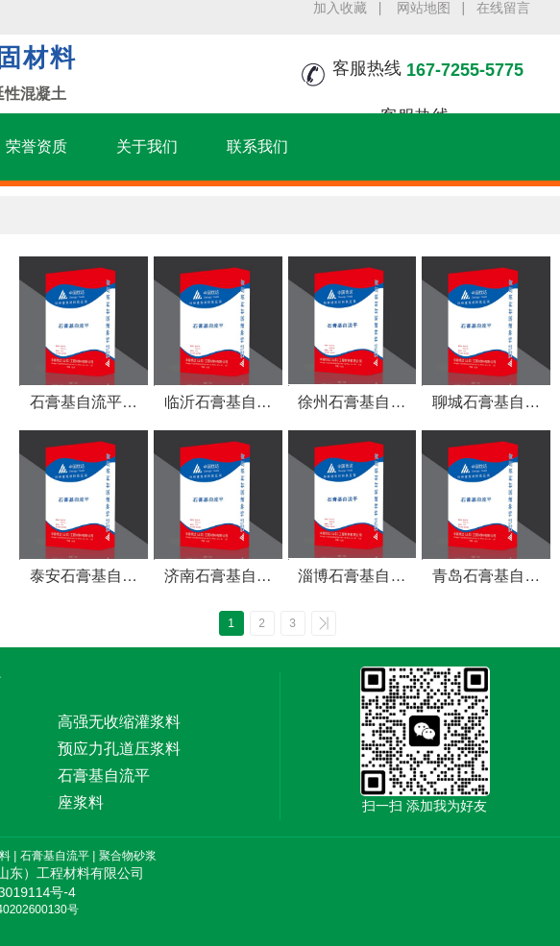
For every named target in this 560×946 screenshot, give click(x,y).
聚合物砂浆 (128, 856)
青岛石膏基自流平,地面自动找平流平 (486, 577)
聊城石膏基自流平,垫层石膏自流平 (486, 403)
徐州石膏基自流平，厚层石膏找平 (352, 403)
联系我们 (257, 146)
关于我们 (147, 146)
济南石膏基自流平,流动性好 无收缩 (218, 577)
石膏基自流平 (55, 856)
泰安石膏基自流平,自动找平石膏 (84, 577)
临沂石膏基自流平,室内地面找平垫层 (217, 403)
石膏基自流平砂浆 (84, 403)
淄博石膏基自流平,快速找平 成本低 (352, 577)
